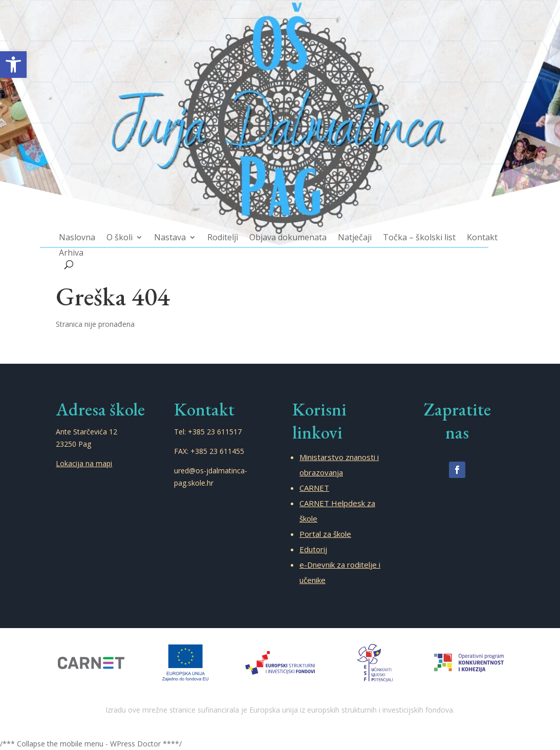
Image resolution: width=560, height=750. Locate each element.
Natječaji (350, 231)
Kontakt (469, 231)
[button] (13, 65)
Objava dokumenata (287, 231)
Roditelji (227, 231)
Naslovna (91, 231)
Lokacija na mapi (84, 463)
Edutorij (313, 549)
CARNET (314, 488)
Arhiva (85, 245)
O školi (131, 231)
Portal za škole (325, 534)
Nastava (178, 231)
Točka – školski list (410, 231)
